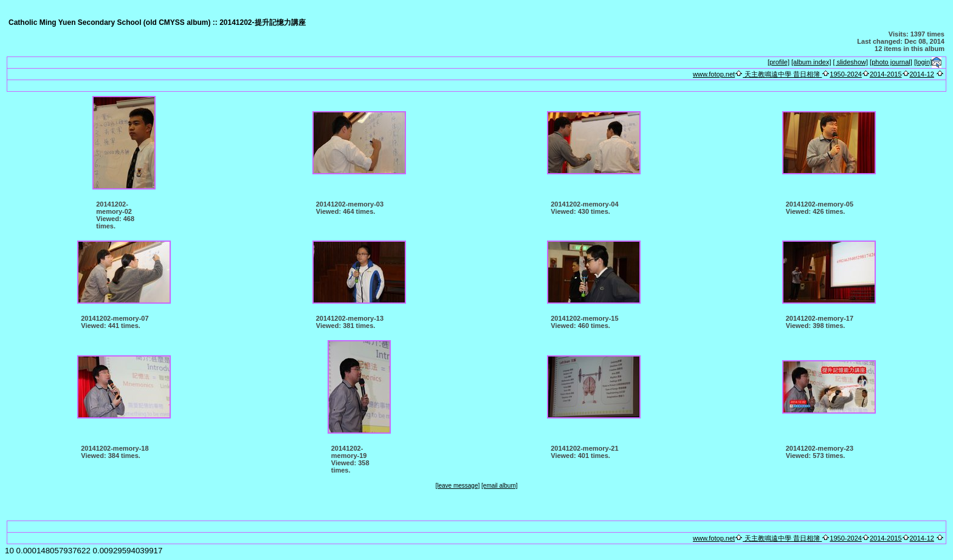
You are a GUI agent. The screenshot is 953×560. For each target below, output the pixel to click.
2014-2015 (886, 74)
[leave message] (457, 486)
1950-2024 (846, 74)
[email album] (499, 486)
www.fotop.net (714, 74)
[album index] (811, 62)
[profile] (779, 62)
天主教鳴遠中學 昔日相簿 (782, 74)
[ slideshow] (851, 62)
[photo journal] (891, 62)
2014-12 (922, 74)
